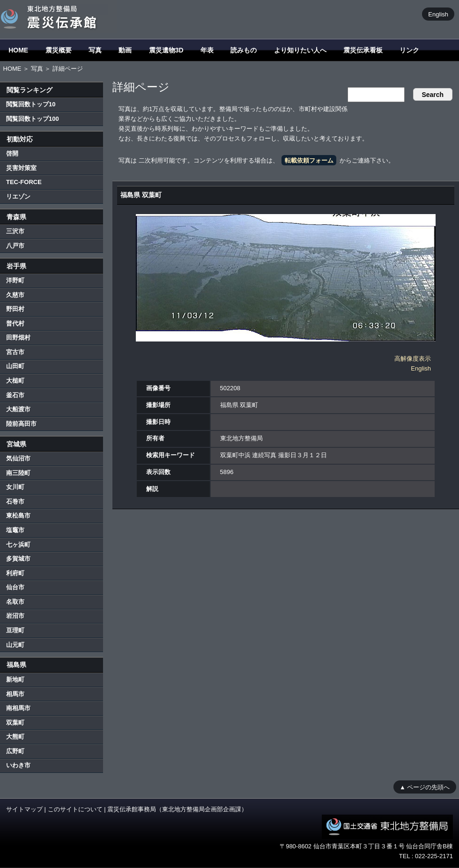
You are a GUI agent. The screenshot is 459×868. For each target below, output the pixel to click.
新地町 (15, 679)
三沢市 (15, 231)
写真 (95, 50)
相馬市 (15, 694)
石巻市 (15, 501)
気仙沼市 (18, 458)
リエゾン (18, 197)
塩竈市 (15, 530)
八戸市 (15, 246)
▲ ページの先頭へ (425, 787)
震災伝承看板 (363, 50)
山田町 (15, 366)
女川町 (15, 487)
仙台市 (15, 587)
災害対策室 (21, 168)
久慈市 (15, 295)
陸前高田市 (21, 424)
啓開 (12, 153)
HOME (18, 50)
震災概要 (59, 50)
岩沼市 (15, 616)
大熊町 (15, 737)
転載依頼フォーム (309, 160)
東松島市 (18, 516)
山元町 (15, 645)
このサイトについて (75, 809)
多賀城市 (18, 559)
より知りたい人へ (300, 50)
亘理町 (15, 630)
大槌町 (15, 381)
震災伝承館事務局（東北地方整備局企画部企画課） (177, 809)
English (438, 14)
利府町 (15, 573)
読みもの (244, 50)
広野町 (15, 751)
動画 (125, 50)
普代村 (15, 323)
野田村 (15, 309)
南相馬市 (18, 708)
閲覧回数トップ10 (31, 104)
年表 (207, 50)
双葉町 (15, 723)
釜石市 (15, 395)
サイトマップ (24, 809)
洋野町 (15, 280)
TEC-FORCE (24, 182)
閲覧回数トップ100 (33, 119)
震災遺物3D (166, 50)
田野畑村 (18, 338)
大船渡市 (18, 409)
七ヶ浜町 (18, 545)
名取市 (15, 602)
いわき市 (18, 765)
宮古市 (15, 352)
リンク (409, 50)
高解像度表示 (413, 359)
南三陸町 (18, 473)
